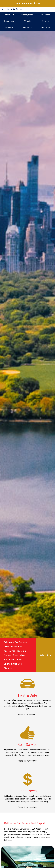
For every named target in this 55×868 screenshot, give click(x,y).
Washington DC (27, 15)
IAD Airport (46, 15)
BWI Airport (9, 15)
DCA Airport (9, 21)
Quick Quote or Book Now (27, 3)
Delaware (9, 28)
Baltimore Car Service (13, 9)
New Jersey (46, 28)
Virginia (27, 21)
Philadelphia (27, 28)
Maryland (46, 21)
